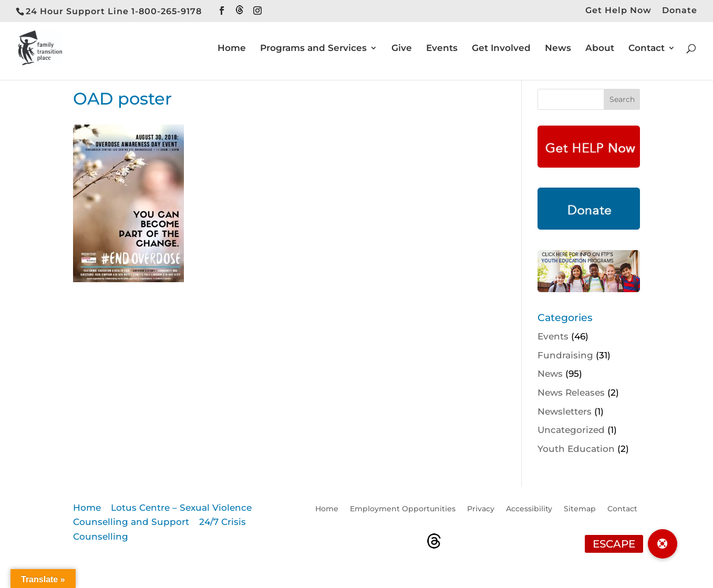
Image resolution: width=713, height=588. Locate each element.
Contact (647, 49)
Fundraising (565, 355)
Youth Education (576, 449)
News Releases (571, 393)
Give (402, 49)
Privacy (481, 509)
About (600, 49)
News (558, 49)
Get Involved (501, 49)
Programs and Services (313, 49)
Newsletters (565, 411)
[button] (663, 544)
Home (232, 49)
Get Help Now (618, 11)
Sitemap (580, 509)
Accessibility (529, 509)
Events (442, 49)
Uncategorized (571, 430)
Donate (680, 11)
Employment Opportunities (403, 509)
